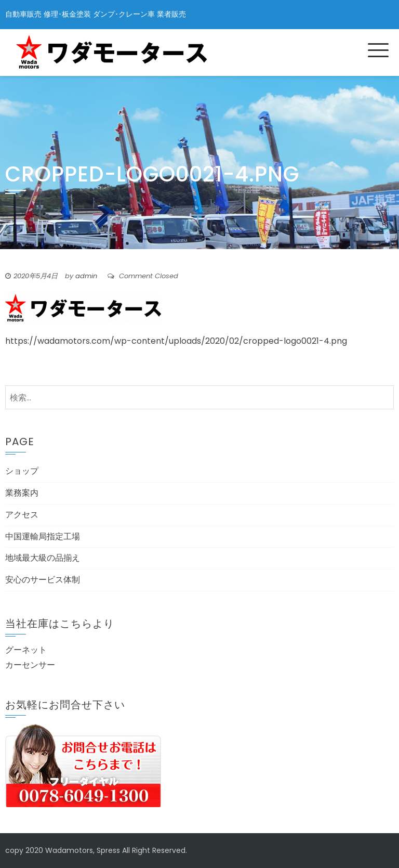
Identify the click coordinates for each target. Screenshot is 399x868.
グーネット (26, 650)
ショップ (22, 471)
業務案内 (22, 493)
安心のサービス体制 (43, 580)
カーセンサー (30, 665)
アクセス (22, 515)
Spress (108, 850)
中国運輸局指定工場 (43, 536)
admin (86, 276)
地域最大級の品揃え (43, 558)
